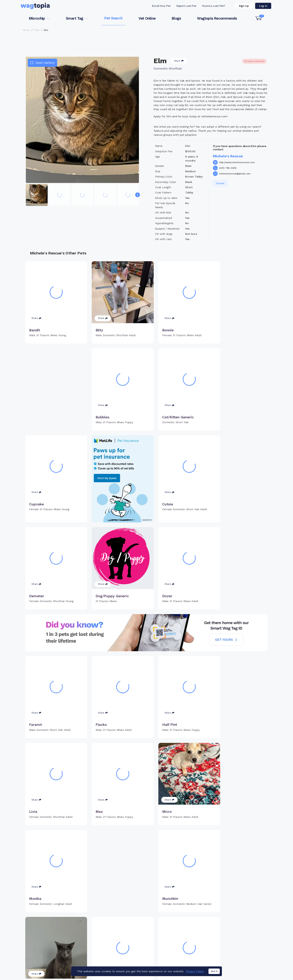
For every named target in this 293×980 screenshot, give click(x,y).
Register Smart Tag (177, 935)
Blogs (176, 18)
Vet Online (147, 18)
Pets (37, 30)
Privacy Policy (195, 971)
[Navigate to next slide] (138, 195)
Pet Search (113, 18)
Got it (214, 971)
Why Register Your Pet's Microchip (130, 929)
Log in (263, 6)
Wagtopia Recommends (217, 18)
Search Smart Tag (176, 941)
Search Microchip (118, 941)
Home (26, 30)
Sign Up (244, 6)
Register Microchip (119, 935)
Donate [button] (220, 183)
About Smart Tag (175, 948)
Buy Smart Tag (173, 929)
